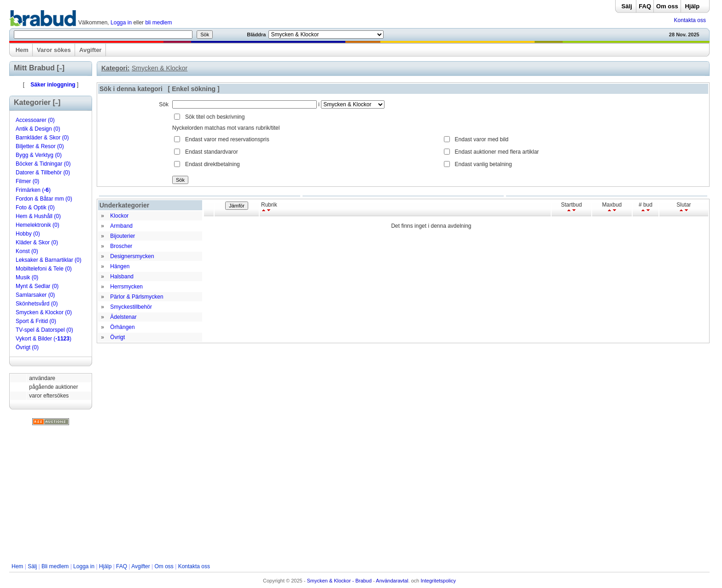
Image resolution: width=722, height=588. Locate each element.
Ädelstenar (123, 317)
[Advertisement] (359, 494)
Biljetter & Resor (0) (40, 146)
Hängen (120, 266)
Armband (121, 226)
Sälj (627, 6)
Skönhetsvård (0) (37, 304)
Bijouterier (122, 236)
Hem (22, 50)
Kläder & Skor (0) (37, 242)
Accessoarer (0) (35, 120)
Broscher (121, 246)
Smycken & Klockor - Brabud (340, 581)
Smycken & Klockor (160, 68)
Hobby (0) (28, 234)
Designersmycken (132, 256)
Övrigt (117, 337)
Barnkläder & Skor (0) (42, 138)
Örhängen (122, 327)
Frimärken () (33, 190)
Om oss (667, 6)
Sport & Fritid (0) (36, 321)
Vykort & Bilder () (44, 339)
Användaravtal (392, 581)
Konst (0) (27, 251)
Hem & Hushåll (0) (38, 216)
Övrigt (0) (27, 347)
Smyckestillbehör (131, 307)
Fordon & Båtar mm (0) (44, 199)
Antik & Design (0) (38, 129)
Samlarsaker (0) (35, 295)
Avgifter (90, 50)
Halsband (122, 277)
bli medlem (158, 23)
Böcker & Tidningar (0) (43, 164)
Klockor (119, 216)
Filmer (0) (27, 181)
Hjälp (692, 6)
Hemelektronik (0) (38, 225)
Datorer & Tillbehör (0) (43, 173)
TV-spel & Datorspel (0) (44, 330)
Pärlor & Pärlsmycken (137, 297)
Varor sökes (54, 50)
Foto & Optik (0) (35, 208)
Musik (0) (27, 277)
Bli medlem (55, 566)
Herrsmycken (126, 287)
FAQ (645, 6)
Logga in (121, 23)
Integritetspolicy (438, 581)
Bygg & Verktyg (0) (39, 155)
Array (353, 104)
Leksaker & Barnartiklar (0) (49, 260)
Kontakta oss (690, 20)
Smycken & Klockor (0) (44, 312)
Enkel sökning (194, 89)
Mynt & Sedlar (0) (37, 286)
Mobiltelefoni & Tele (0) (44, 269)
